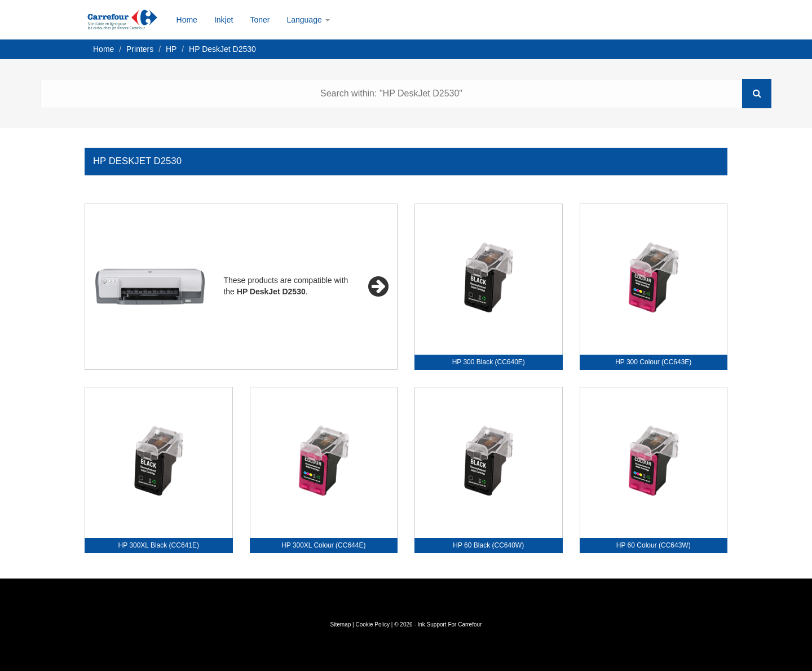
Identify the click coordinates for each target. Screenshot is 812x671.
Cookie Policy (372, 624)
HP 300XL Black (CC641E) (159, 545)
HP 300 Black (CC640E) (489, 362)
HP (171, 49)
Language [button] (308, 20)
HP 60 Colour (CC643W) (654, 545)
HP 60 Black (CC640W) (488, 545)
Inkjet (224, 20)
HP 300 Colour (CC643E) (653, 362)
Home (187, 20)
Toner (260, 20)
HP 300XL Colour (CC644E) (323, 545)
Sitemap (341, 624)
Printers (140, 49)
